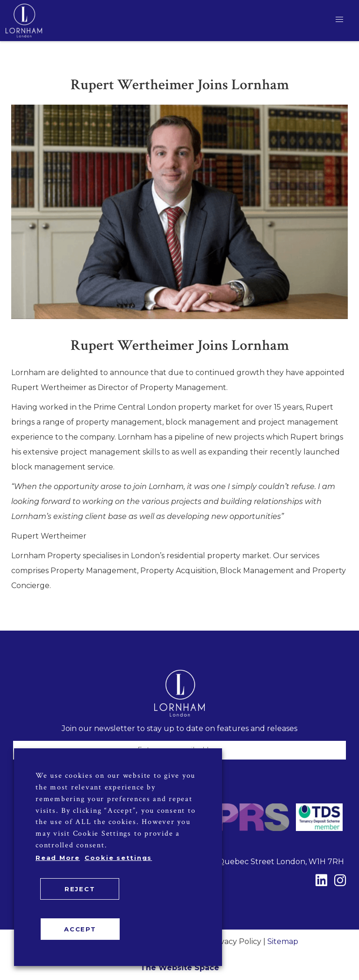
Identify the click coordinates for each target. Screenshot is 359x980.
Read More (58, 858)
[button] (339, 20)
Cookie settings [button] (118, 858)
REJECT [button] (80, 889)
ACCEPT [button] (80, 929)
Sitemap (283, 941)
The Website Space (180, 968)
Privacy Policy (236, 941)
